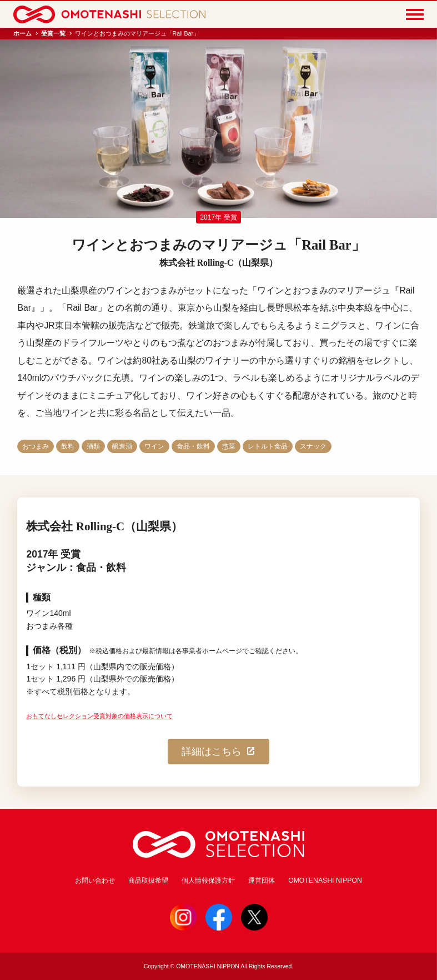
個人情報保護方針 (208, 880)
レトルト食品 (268, 446)
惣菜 (229, 446)
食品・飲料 (193, 446)
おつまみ (36, 446)
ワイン (154, 446)
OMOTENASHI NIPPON (325, 880)
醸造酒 (122, 446)
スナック (313, 446)
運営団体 (262, 880)
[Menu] (415, 14)
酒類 (93, 446)
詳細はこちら (219, 752)
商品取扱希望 (148, 880)
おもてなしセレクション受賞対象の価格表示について (99, 716)
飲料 (68, 446)
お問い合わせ (95, 880)
